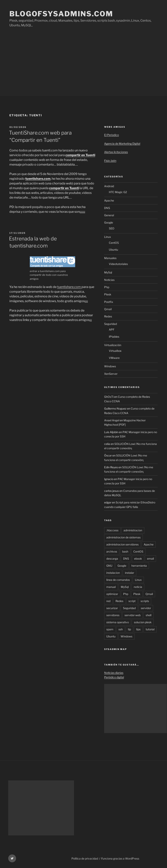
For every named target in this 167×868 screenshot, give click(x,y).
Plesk (108, 294)
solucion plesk (143, 622)
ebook (138, 559)
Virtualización (113, 345)
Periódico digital (114, 677)
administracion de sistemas (123, 537)
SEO (112, 228)
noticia (138, 587)
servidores (113, 615)
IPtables (114, 337)
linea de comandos (118, 580)
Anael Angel (112, 420)
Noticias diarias (114, 673)
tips (138, 629)
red (108, 601)
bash (125, 551)
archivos (112, 551)
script (132, 601)
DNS (107, 208)
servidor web (133, 615)
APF (112, 330)
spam (110, 629)
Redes (108, 316)
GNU (109, 566)
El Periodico (111, 135)
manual (111, 587)
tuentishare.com (69, 287)
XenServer (111, 374)
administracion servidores (122, 544)
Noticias (109, 280)
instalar (130, 573)
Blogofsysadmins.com (61, 14)
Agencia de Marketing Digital (122, 143)
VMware (114, 358)
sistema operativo (118, 622)
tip (129, 629)
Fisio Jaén (110, 161)
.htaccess (112, 530)
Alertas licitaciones (116, 152)
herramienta (139, 566)
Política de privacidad (85, 858)
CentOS (114, 243)
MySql (108, 272)
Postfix (109, 302)
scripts (145, 601)
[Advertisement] (83, 67)
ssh (121, 629)
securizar (112, 608)
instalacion (113, 573)
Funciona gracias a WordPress (120, 858)
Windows (110, 366)
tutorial (150, 629)
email (150, 559)
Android (109, 186)
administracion (133, 530)
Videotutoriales (118, 264)
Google (109, 222)
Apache (109, 200)
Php (107, 287)
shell (148, 615)
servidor (146, 608)
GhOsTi (109, 397)
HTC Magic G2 (118, 192)
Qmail (108, 309)
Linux (108, 237)
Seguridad (111, 324)
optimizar (112, 594)
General (109, 215)
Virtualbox (115, 351)
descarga (112, 559)
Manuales (110, 258)
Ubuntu (113, 250)
